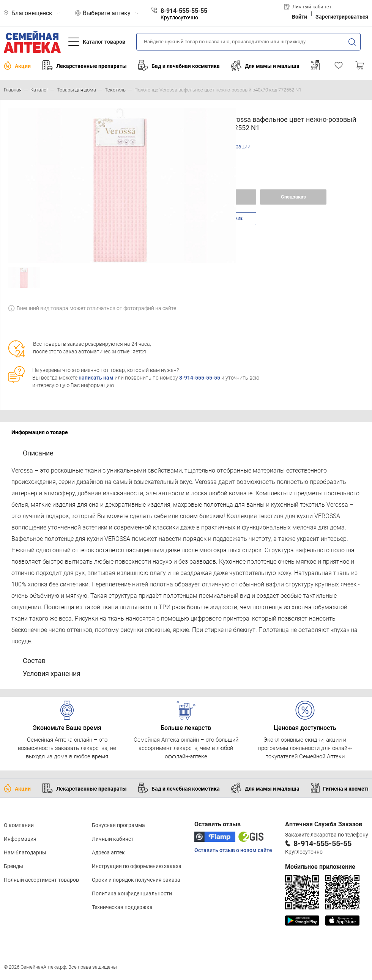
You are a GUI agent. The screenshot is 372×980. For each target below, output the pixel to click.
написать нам (96, 378)
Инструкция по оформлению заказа (137, 866)
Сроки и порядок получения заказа (136, 880)
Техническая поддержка (122, 907)
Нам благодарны (25, 852)
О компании (19, 825)
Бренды (13, 866)
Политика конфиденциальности (132, 893)
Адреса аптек (108, 852)
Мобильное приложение (320, 867)
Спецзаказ (293, 197)
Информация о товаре (40, 432)
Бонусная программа (118, 825)
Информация (20, 839)
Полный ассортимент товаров (41, 880)
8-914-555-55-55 (200, 378)
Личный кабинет (113, 839)
